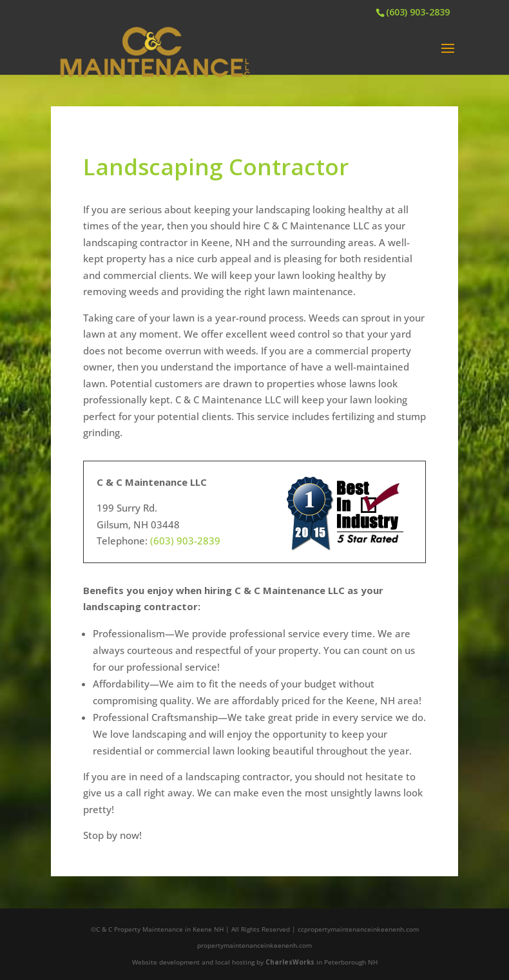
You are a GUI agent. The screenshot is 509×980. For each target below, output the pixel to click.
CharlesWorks (290, 962)
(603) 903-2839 (418, 12)
